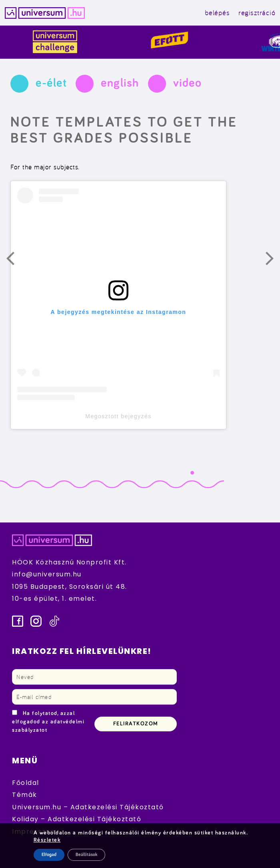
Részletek (47, 840)
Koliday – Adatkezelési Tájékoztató (77, 819)
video (188, 83)
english (120, 83)
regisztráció (257, 13)
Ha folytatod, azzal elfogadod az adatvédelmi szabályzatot (48, 722)
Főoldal (26, 783)
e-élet (51, 83)
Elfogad (49, 855)
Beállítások (86, 855)
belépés (217, 13)
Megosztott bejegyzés (118, 416)
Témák (25, 795)
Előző (15, 260)
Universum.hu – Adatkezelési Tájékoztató (88, 807)
